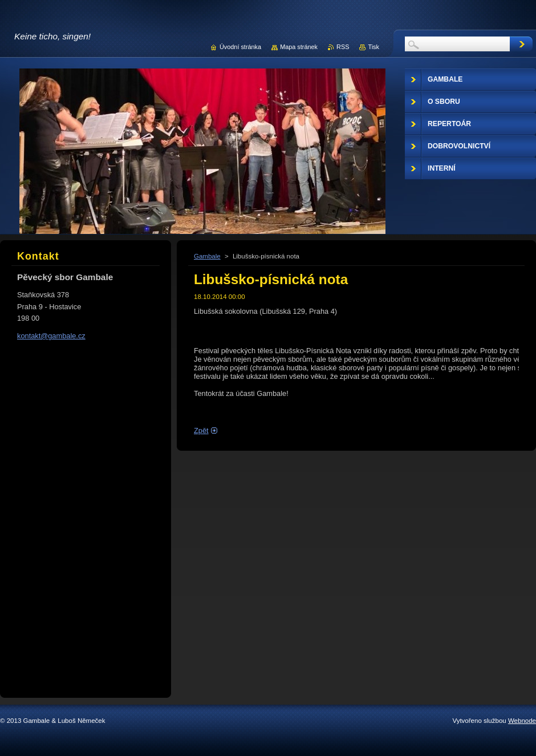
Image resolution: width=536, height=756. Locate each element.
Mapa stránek (299, 47)
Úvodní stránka (240, 47)
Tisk (373, 47)
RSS (343, 47)
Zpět (201, 430)
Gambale (207, 256)
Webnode (522, 721)
